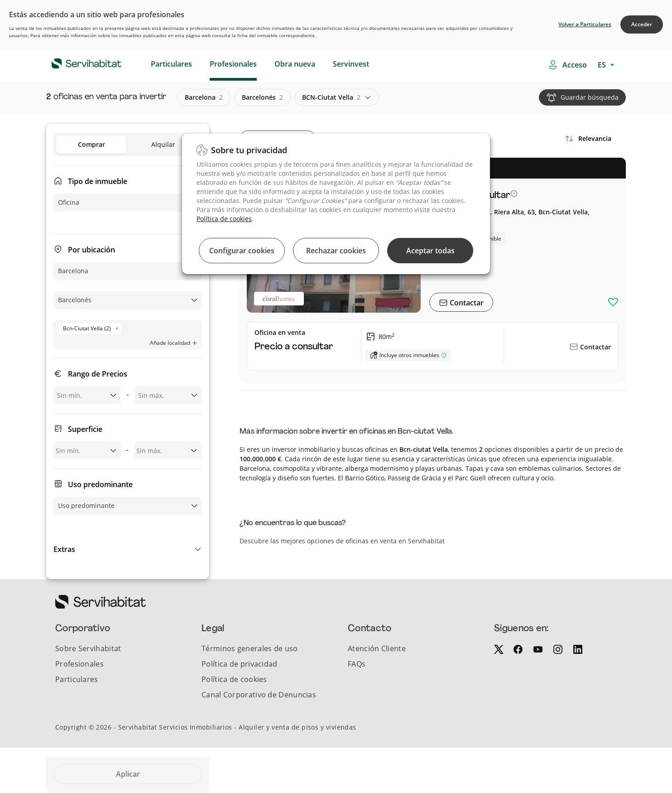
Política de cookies (224, 219)
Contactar (466, 303)
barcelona (204, 97)
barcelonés (262, 97)
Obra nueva (295, 64)
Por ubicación (91, 250)
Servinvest (351, 64)
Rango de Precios (98, 374)
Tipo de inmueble (98, 181)
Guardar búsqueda (590, 97)
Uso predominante (100, 484)
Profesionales (233, 64)
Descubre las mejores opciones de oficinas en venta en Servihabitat (342, 541)
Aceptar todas (430, 251)
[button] (128, 549)
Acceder (642, 24)
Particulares (171, 64)
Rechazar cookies (336, 251)
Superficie (85, 429)
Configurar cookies (242, 251)
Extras (64, 549)
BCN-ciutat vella (331, 97)
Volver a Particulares (585, 24)
